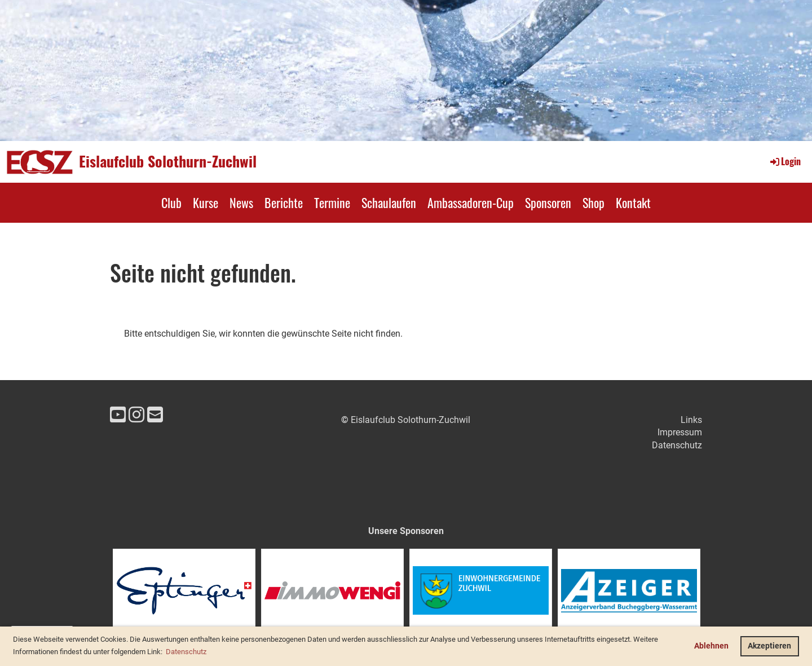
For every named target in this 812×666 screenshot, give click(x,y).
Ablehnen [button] (711, 646)
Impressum (680, 432)
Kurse (206, 202)
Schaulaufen (389, 202)
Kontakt (633, 202)
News (241, 202)
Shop (593, 202)
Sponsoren (548, 202)
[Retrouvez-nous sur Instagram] (136, 415)
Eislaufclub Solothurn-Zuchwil (168, 161)
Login (785, 161)
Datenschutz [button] (186, 652)
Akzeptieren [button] (769, 646)
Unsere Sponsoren (406, 531)
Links (691, 420)
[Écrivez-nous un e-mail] (155, 415)
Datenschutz (677, 445)
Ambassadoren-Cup (471, 202)
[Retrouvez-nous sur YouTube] (118, 415)
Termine (332, 202)
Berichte (284, 202)
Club (171, 202)
